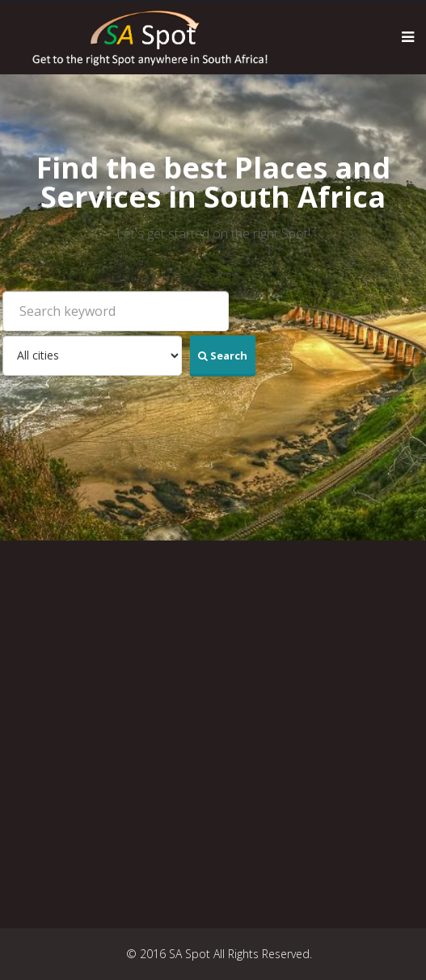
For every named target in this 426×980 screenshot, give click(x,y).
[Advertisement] (219, 734)
